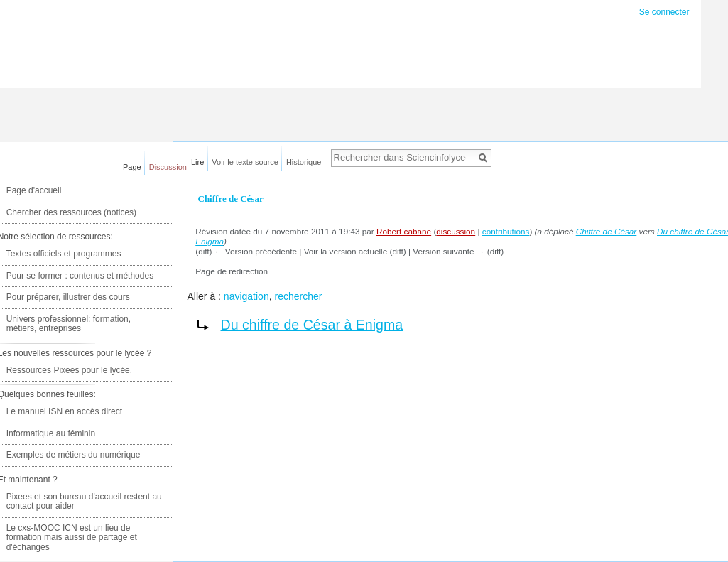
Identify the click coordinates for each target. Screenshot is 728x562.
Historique (304, 162)
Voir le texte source (245, 162)
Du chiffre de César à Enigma (312, 325)
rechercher (298, 296)
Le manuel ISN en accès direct (64, 411)
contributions (506, 231)
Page (132, 167)
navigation (246, 296)
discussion (456, 231)
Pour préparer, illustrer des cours (68, 297)
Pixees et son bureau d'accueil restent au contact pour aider (84, 502)
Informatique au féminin (51, 433)
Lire (197, 162)
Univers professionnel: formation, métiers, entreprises (69, 324)
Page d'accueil (34, 190)
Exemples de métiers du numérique (74, 455)
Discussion (168, 167)
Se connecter (664, 12)
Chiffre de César (607, 231)
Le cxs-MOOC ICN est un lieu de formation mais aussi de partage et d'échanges (72, 537)
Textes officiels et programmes (64, 254)
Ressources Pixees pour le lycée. (69, 370)
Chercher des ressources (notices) (71, 212)
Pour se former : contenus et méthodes (80, 276)
